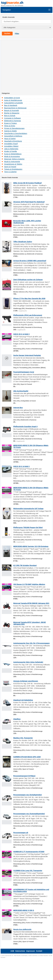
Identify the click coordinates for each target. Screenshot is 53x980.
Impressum (31, 951)
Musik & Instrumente (12, 161)
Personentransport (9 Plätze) (24, 776)
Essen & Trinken (10, 123)
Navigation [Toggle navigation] (27, 10)
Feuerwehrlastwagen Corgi (24, 372)
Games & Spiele (10, 131)
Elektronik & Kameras (12, 121)
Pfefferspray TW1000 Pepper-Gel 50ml (28, 527)
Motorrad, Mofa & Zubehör (14, 159)
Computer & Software (12, 118)
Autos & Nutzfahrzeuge (13, 100)
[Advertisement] (25, 67)
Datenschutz (20, 951)
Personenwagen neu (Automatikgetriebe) (29, 814)
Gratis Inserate (44, 956)
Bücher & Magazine (12, 113)
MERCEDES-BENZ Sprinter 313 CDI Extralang (31, 546)
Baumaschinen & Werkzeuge (15, 108)
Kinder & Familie (11, 151)
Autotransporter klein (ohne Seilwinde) (28, 662)
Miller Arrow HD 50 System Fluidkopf (27, 183)
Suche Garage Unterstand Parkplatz (27, 355)
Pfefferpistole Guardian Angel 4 (25, 427)
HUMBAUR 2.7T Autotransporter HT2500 (29, 852)
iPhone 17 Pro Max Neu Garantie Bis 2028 (29, 299)
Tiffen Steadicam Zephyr (23, 242)
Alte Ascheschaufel (21, 391)
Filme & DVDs (10, 126)
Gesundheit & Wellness (13, 136)
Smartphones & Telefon (13, 164)
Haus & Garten (10, 139)
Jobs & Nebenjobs (11, 149)
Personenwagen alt (21, 833)
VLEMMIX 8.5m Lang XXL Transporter (28, 871)
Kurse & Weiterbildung (13, 154)
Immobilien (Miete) (11, 146)
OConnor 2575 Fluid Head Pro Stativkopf (29, 202)
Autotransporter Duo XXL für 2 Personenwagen (31, 643)
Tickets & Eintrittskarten (13, 169)
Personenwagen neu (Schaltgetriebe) (28, 795)
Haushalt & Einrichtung (13, 141)
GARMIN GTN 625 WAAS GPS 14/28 (27, 757)
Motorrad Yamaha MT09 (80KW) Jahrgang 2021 (31, 603)
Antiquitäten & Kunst (12, 98)
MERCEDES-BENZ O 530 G (24, 910)
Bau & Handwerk (11, 105)
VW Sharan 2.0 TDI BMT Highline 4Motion (29, 584)
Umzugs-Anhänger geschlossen (26, 681)
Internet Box (18, 408)
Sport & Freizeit (10, 167)
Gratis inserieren (33, 956)
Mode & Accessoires (12, 156)
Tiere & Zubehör (10, 172)
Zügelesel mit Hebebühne (23, 700)
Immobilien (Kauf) (11, 144)
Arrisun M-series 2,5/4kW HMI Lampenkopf (30, 261)
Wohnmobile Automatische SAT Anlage (28, 509)
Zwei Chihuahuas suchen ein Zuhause (28, 280)
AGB (12, 951)
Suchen (7, 33)
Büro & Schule (10, 116)
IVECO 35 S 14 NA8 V (21, 334)
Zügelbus (17, 719)
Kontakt (39, 951)
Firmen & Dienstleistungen (14, 128)
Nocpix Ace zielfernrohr (22, 929)
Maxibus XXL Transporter (23, 738)
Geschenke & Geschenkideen (16, 133)
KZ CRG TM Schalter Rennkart (25, 565)
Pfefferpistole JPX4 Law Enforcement (28, 315)
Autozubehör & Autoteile (13, 103)
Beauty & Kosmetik (12, 110)
